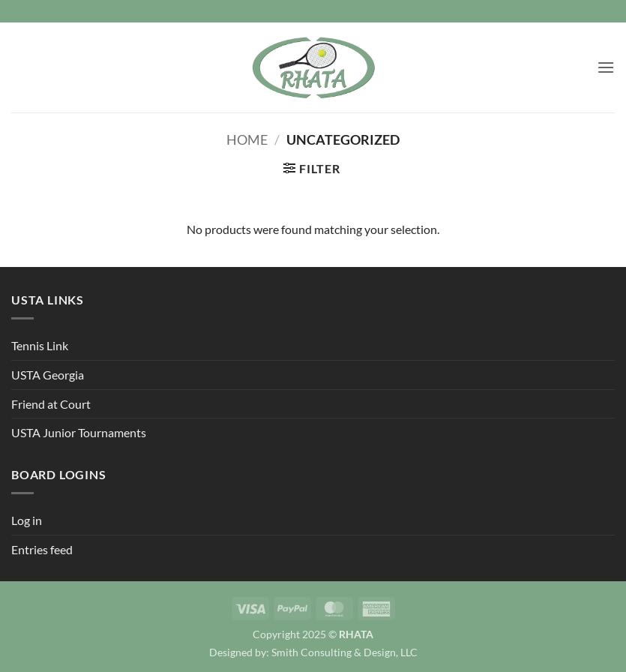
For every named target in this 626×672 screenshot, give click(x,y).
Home (247, 139)
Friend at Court (51, 404)
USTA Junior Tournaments (79, 432)
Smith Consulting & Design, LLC (344, 652)
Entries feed (42, 549)
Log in (27, 520)
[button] (606, 67)
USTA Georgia (48, 375)
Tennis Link (40, 345)
